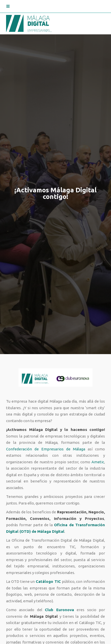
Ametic (98, 462)
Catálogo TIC (48, 581)
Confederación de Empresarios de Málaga (46, 449)
